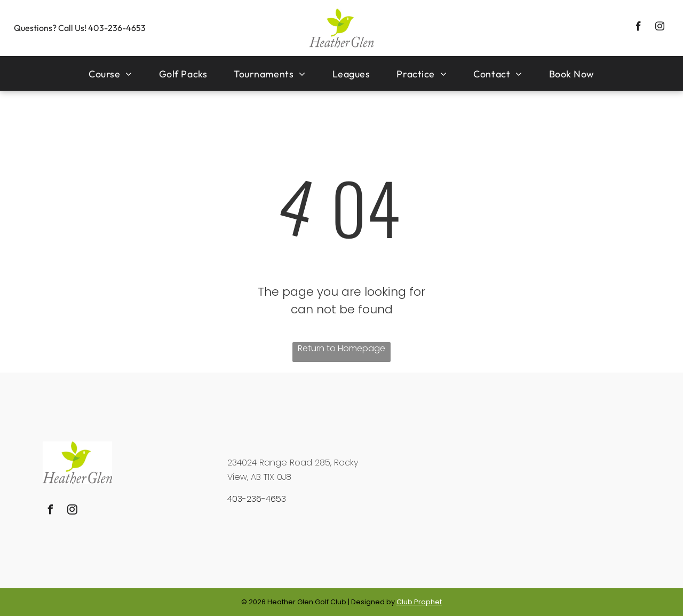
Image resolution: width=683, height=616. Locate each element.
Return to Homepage (341, 348)
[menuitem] (110, 73)
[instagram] (660, 28)
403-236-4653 (117, 28)
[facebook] (638, 28)
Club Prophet (419, 602)
